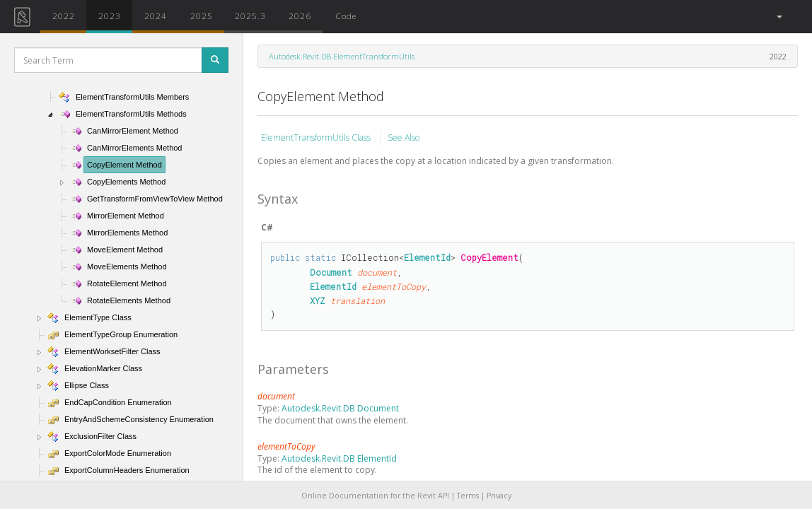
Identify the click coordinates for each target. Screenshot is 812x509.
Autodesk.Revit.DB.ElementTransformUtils (342, 56)
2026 (300, 16)
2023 (110, 16)
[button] (778, 17)
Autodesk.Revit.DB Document (340, 408)
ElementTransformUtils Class (317, 138)
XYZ (318, 300)
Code (346, 16)
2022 (64, 16)
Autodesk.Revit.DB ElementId (339, 458)
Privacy (499, 496)
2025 (202, 16)
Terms (468, 496)
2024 (156, 16)
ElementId (427, 257)
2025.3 (250, 16)
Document (331, 272)
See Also (404, 138)
